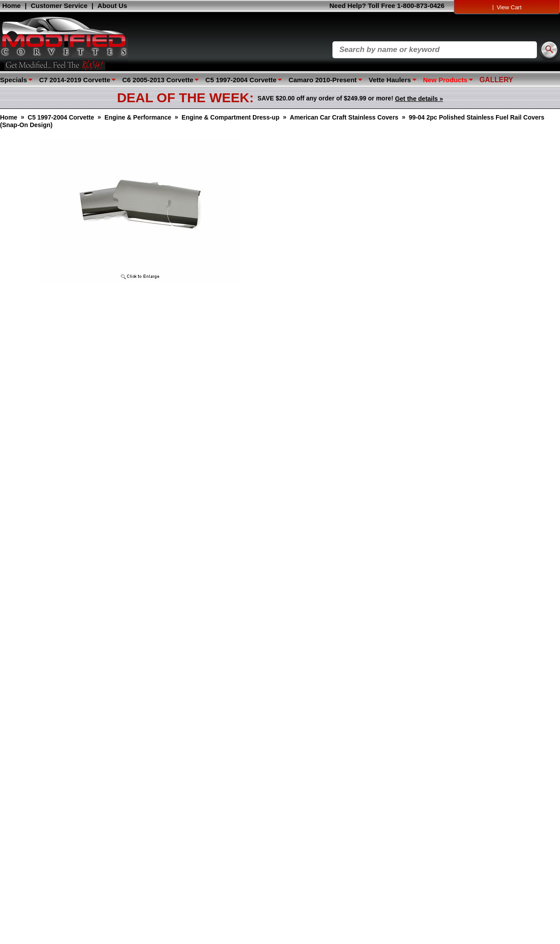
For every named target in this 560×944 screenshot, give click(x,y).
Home (12, 6)
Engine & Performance (138, 117)
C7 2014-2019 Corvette (75, 80)
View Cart (509, 7)
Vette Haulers (390, 80)
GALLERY (496, 80)
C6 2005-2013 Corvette (158, 80)
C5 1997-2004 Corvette (241, 80)
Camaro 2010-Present (322, 80)
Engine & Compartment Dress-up (231, 117)
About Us (112, 6)
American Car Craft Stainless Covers (344, 117)
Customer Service (59, 6)
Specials (14, 80)
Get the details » (419, 99)
